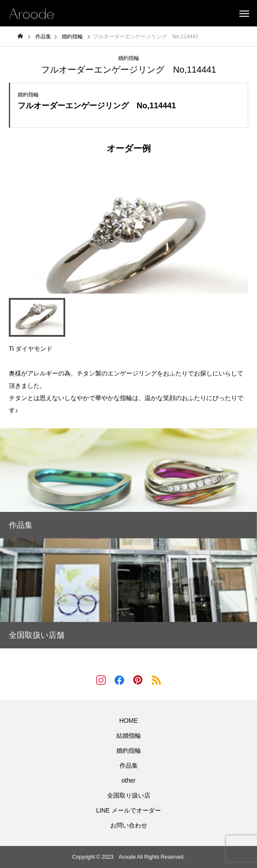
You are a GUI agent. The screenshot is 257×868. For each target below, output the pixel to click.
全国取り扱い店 (129, 795)
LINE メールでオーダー (128, 810)
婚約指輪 (129, 58)
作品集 (129, 765)
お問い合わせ (129, 825)
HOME (129, 721)
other (129, 780)
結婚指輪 (129, 736)
